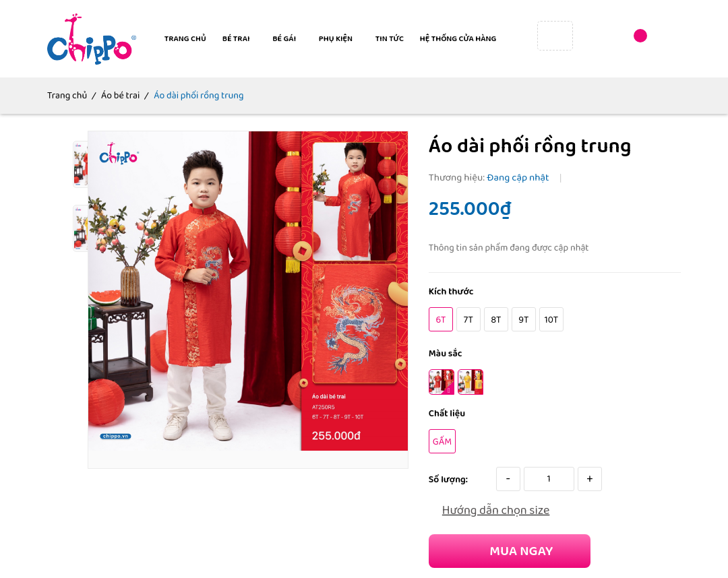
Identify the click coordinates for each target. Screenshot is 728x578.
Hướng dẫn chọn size (496, 511)
